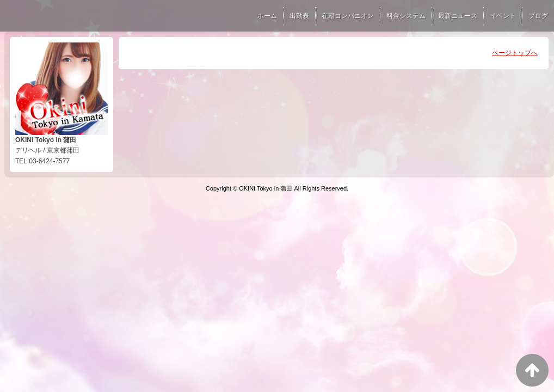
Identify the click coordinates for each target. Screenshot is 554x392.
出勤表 (299, 16)
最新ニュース (458, 16)
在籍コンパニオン (348, 16)
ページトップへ (515, 53)
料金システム (406, 16)
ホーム (267, 16)
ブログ (538, 16)
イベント (503, 16)
